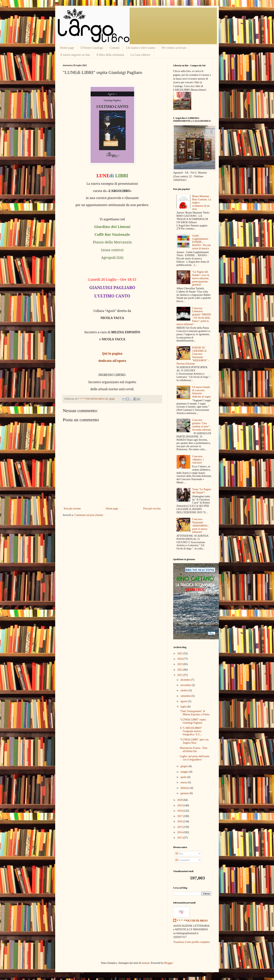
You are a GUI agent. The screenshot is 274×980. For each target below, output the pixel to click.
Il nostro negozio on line (75, 55)
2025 (180, 653)
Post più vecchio (152, 509)
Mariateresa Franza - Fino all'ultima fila (194, 750)
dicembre (186, 680)
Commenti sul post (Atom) (89, 515)
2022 (180, 670)
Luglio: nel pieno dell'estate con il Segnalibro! (195, 758)
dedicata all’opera (112, 361)
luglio (184, 707)
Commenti (183, 860)
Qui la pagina (112, 353)
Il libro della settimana (110, 55)
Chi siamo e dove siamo (141, 48)
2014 (180, 832)
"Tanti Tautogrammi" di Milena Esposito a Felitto (195, 713)
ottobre (184, 690)
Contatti (115, 48)
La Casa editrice (140, 55)
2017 (180, 816)
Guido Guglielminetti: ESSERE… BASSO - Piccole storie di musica (202, 242)
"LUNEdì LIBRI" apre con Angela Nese (194, 741)
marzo (184, 782)
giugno (184, 766)
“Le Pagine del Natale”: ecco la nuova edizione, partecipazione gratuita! (201, 278)
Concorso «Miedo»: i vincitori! (198, 460)
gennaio (185, 793)
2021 (180, 675)
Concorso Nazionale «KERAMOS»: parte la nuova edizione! (200, 526)
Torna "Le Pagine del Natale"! (202, 491)
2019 (180, 805)
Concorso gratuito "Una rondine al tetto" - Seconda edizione (202, 425)
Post (179, 854)
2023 (180, 664)
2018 (180, 811)
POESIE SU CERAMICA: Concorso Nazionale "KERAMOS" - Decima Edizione (193, 356)
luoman (146, 963)
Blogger (168, 963)
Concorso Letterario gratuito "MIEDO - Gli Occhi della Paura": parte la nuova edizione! (194, 316)
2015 (180, 827)
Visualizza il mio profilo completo (191, 942)
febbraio (185, 788)
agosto (184, 701)
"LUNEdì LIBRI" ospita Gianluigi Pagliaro (193, 721)
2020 (180, 800)
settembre (186, 696)
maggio (185, 772)
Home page (67, 48)
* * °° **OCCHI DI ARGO (192, 921)
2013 (180, 838)
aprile (184, 777)
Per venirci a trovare (174, 48)
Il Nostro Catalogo (92, 48)
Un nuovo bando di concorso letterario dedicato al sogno (202, 392)
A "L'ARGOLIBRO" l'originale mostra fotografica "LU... (191, 731)
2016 (180, 821)
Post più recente (72, 509)
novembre (186, 685)
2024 (180, 659)
